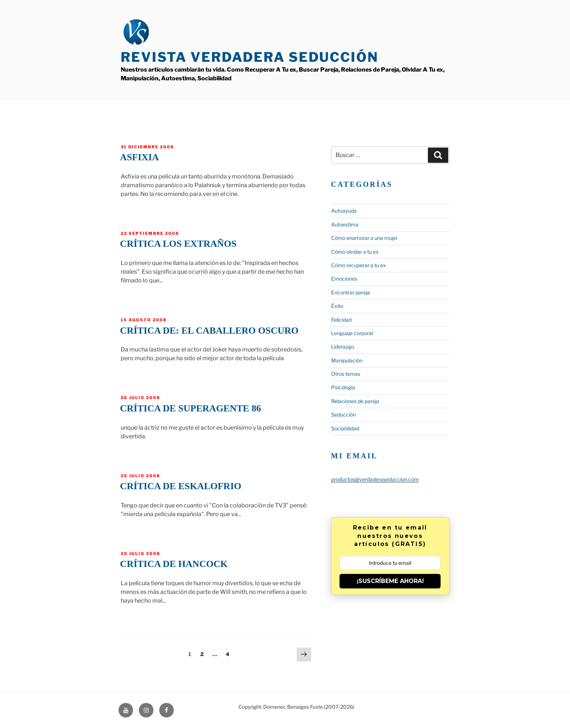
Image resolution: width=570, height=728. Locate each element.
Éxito (337, 306)
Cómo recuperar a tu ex (359, 265)
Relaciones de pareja (355, 401)
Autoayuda (344, 211)
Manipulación (347, 360)
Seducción (344, 415)
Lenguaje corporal (352, 333)
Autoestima (345, 224)
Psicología (343, 387)
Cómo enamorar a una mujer (364, 238)
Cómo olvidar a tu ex (355, 252)
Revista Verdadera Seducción (250, 57)
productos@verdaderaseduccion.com (375, 479)
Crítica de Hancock (174, 564)
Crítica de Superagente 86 (190, 408)
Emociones (344, 279)
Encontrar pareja (351, 292)
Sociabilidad (345, 428)
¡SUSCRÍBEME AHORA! (390, 581)
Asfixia (139, 157)
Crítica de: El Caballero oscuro (209, 331)
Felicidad (341, 320)
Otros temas (346, 374)
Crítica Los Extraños (178, 244)
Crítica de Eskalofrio (181, 486)
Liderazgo (343, 347)
